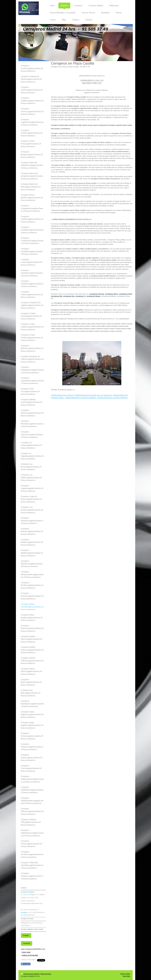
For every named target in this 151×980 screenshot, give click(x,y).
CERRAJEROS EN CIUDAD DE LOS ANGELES (93, 395)
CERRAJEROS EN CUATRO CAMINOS (81, 398)
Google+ (26, 935)
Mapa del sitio (46, 974)
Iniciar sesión (125, 974)
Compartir (26, 964)
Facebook (27, 943)
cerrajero (24, 912)
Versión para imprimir (30, 974)
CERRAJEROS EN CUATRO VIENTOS (112, 398)
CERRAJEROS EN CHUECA (62, 395)
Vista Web (126, 976)
